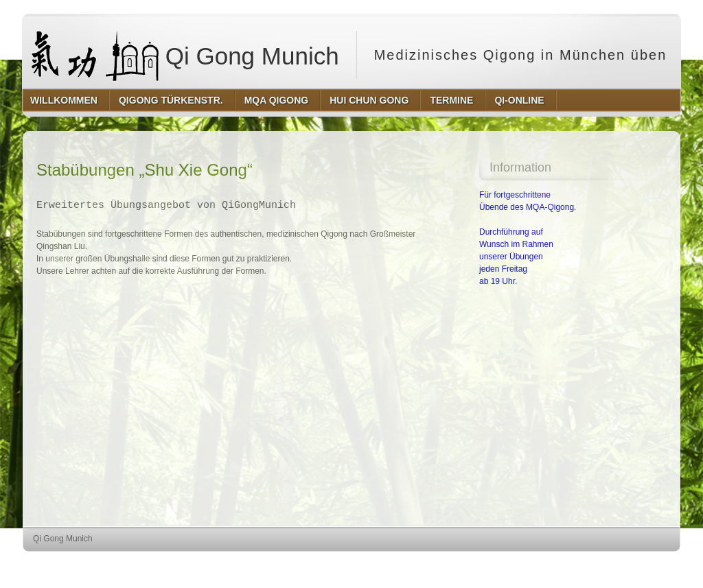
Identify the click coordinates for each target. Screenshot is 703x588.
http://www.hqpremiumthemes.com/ (627, 564)
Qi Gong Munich (185, 55)
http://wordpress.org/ (526, 564)
